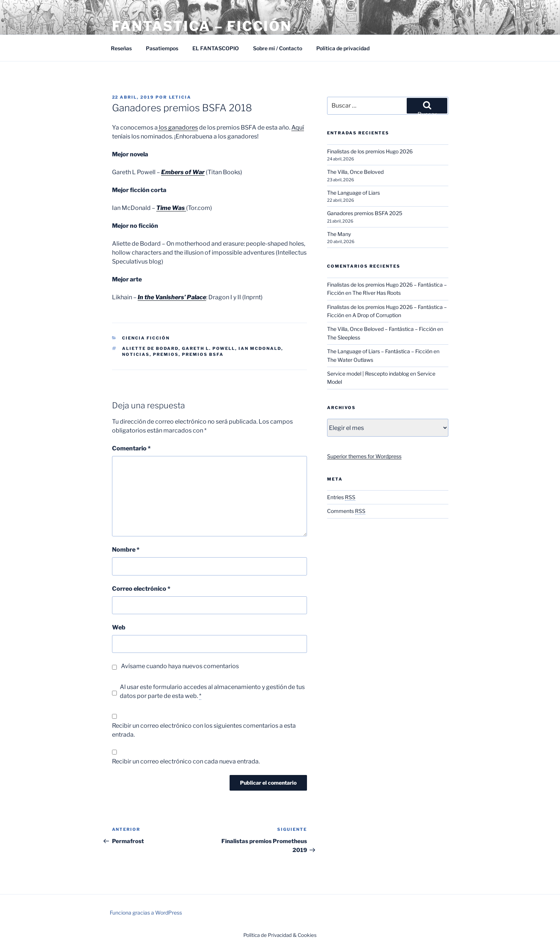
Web (119, 627)
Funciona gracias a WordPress (146, 913)
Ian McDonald (260, 348)
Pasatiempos (162, 48)
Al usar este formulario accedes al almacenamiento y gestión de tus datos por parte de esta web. (212, 692)
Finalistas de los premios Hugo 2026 (370, 151)
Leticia (180, 97)
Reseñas (121, 48)
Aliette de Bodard (150, 348)
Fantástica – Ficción (202, 26)
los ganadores (178, 127)
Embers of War (183, 172)
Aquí (298, 127)
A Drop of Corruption (377, 315)
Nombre (126, 550)
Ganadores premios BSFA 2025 (365, 213)
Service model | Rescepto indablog (368, 374)
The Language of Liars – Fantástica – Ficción (380, 351)
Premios (166, 354)
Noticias (136, 354)
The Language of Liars (353, 193)
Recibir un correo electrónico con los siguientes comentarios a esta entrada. (204, 730)
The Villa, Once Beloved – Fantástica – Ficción (382, 329)
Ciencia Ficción (146, 338)
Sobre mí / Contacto (278, 48)
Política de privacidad (343, 48)
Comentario (131, 448)
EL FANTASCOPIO (216, 48)
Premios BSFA (203, 354)
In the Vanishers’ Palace (172, 297)
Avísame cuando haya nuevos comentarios (180, 666)
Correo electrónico (141, 589)
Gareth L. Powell (209, 348)
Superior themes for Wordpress (364, 456)
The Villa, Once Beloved (355, 172)
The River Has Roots (377, 293)
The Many (339, 234)
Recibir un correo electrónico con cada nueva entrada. (186, 761)
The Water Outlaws (350, 360)
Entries (341, 497)
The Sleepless (344, 337)
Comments (346, 511)
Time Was (171, 208)
